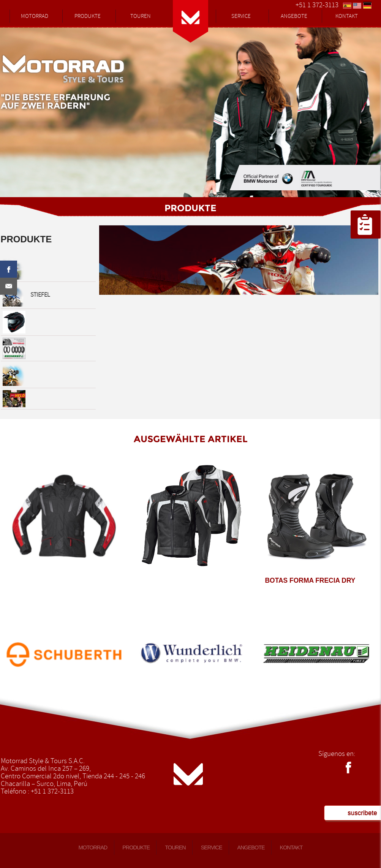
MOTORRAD (35, 16)
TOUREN (141, 16)
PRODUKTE (88, 16)
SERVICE (241, 16)
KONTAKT (347, 16)
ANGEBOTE (294, 16)
